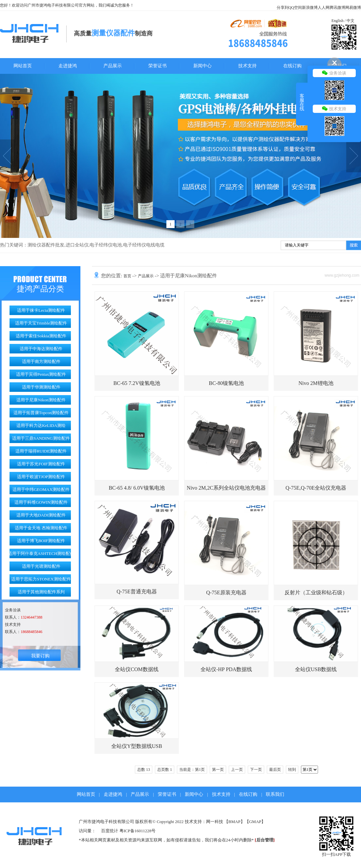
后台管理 (265, 840)
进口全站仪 (77, 245)
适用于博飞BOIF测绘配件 (41, 541)
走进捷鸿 (68, 66)
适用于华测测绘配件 (41, 387)
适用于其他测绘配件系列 (41, 592)
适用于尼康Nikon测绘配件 (41, 400)
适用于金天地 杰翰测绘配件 (41, 528)
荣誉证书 (158, 66)
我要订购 (40, 656)
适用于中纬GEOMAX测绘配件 (41, 489)
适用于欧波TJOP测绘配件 (41, 477)
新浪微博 (310, 8)
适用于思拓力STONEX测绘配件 (41, 579)
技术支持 (247, 66)
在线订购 (292, 66)
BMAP (234, 822)
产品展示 (113, 66)
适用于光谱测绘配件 (41, 566)
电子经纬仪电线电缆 (144, 245)
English (338, 21)
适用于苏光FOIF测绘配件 (41, 464)
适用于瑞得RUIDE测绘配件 (41, 451)
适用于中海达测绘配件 (41, 349)
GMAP (255, 822)
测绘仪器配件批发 (46, 245)
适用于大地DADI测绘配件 (41, 515)
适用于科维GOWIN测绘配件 (41, 502)
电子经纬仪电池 (106, 245)
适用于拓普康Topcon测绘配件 (41, 413)
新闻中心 (202, 66)
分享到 (283, 8)
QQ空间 (295, 8)
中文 (350, 21)
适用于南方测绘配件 (41, 361)
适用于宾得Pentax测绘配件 (41, 374)
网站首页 (23, 66)
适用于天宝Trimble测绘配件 (41, 323)
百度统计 (110, 831)
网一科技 (215, 822)
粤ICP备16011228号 (138, 831)
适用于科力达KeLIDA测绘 (41, 425)
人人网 (324, 8)
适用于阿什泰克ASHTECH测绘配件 (41, 553)
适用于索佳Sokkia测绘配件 (41, 336)
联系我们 (275, 794)
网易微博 (353, 8)
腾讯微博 (337, 8)
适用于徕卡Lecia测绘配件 (41, 310)
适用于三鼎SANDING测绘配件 (41, 438)
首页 (128, 276)
